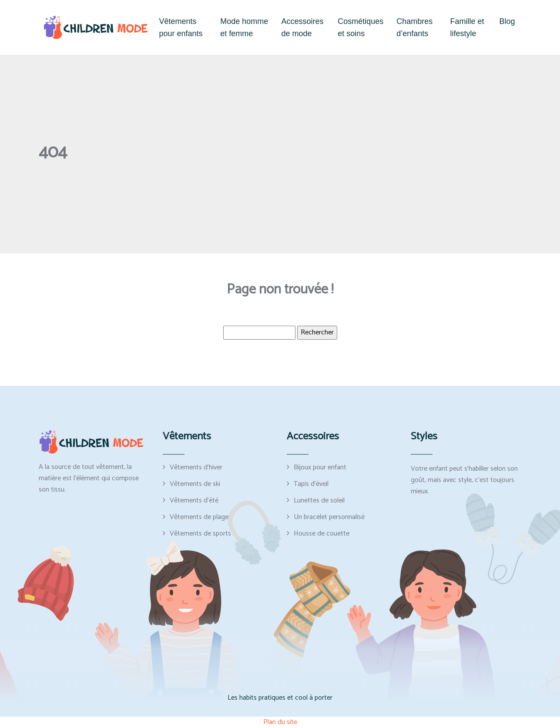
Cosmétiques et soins (360, 27)
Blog (507, 21)
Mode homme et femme (244, 27)
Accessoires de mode (302, 27)
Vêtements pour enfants (181, 27)
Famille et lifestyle (467, 27)
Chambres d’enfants (414, 27)
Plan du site (280, 722)
